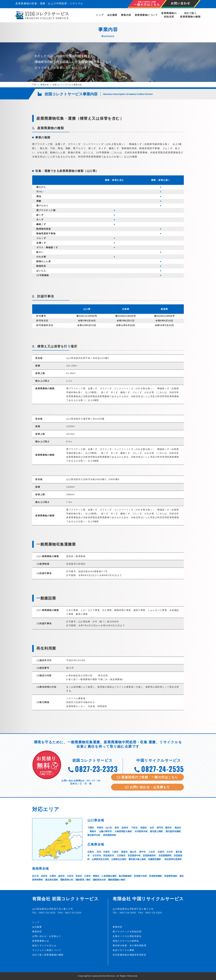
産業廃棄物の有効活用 (169, 15)
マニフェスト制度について (47, 950)
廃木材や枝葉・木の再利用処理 (129, 945)
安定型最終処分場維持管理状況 (129, 955)
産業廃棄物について (146, 15)
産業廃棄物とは (41, 941)
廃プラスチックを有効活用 (127, 932)
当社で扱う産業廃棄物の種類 (190, 15)
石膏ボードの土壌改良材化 (127, 936)
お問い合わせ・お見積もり (47, 936)
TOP (34, 85)
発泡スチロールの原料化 (126, 941)
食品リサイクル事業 (123, 950)
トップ (100, 15)
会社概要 (112, 15)
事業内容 (126, 15)
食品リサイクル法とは (44, 945)
